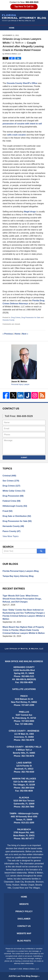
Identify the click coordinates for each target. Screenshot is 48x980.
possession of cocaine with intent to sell (22, 124)
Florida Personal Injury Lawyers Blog (21, 571)
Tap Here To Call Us (24, 7)
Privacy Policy (24, 911)
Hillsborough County (15, 506)
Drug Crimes (16, 317)
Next (25, 334)
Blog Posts (24, 941)
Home (12, 28)
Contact (15, 48)
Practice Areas (17, 43)
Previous (8, 334)
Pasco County (12, 531)
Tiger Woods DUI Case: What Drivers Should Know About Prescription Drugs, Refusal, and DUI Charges (22, 599)
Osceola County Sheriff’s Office (22, 83)
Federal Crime (12, 501)
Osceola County (9, 320)
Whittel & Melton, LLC (31, 969)
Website (13, 33)
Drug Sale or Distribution (17, 516)
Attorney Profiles (18, 38)
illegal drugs (30, 212)
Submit (24, 457)
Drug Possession (13, 496)
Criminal (9, 476)
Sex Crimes (11, 481)
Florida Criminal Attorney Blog (24, 18)
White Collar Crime (14, 491)
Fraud (7, 511)
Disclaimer (24, 919)
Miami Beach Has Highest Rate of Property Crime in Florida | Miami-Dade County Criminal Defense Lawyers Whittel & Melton (24, 630)
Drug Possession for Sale (31, 317)
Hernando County (13, 526)
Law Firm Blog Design (23, 976)
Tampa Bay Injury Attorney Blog (18, 576)
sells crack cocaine (17, 135)
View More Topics (11, 536)
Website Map (24, 933)
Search (41, 551)
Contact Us (24, 926)
